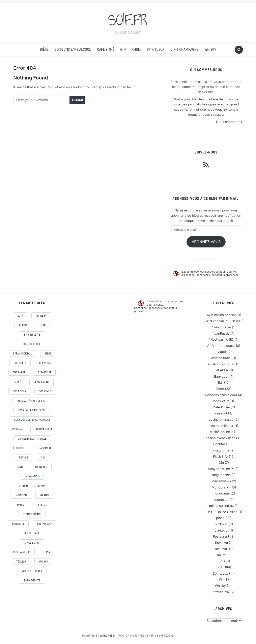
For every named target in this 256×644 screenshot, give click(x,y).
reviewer (221, 549)
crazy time (221, 450)
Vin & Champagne (184, 49)
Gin (123, 49)
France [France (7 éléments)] (24, 457)
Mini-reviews (221, 481)
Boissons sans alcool (73, 49)
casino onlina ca (221, 419)
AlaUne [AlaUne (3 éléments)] (23, 325)
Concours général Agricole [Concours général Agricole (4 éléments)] (32, 420)
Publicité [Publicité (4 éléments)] (18, 524)
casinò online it (221, 432)
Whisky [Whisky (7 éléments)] (43, 562)
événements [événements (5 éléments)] (32, 580)
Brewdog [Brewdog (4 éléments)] (45, 363)
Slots (221, 561)
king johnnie (221, 475)
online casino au (221, 506)
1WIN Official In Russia (221, 321)
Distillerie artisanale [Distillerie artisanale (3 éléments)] (32, 439)
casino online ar (221, 426)
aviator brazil (221, 358)
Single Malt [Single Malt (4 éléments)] (32, 543)
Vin (221, 579)
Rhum (136, 49)
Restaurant (221, 536)
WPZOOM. (168, 636)
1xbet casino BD (221, 339)
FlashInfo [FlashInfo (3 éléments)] (44, 448)
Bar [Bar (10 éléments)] (43, 325)
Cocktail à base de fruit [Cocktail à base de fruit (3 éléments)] (32, 401)
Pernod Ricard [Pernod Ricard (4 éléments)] (32, 514)
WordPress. (108, 636)
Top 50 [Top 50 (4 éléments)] (47, 552)
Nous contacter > (230, 122)
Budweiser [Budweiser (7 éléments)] (45, 372)
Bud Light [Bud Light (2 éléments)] (19, 372)
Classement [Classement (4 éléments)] (41, 382)
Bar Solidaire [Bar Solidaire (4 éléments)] (32, 344)
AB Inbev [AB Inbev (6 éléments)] (41, 316)
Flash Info (220, 456)
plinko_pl (221, 530)
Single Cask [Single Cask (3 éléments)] (32, 533)
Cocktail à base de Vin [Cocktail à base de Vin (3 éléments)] (32, 410)
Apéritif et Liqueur (221, 346)
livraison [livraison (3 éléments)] (21, 495)
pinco (220, 518)
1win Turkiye (221, 327)
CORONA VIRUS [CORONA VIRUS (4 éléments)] (43, 429)
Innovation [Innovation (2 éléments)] (32, 476)
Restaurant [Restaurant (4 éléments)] (45, 524)
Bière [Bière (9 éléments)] (48, 353)
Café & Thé (106, 49)
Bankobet (221, 376)
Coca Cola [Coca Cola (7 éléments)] (19, 391)
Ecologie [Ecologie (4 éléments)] (19, 448)
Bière (44, 49)
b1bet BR (221, 370)
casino (220, 413)
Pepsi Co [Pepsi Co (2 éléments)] (42, 505)
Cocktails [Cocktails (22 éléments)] (45, 391)
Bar (220, 382)
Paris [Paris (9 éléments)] (20, 505)
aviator (221, 352)
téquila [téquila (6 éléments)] (21, 562)
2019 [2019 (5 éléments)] (20, 316)
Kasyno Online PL (221, 469)
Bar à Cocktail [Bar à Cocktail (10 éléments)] (22, 353)
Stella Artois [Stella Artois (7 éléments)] (22, 552)
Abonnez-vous (206, 242)
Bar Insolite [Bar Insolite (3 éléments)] (32, 335)
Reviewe (221, 543)
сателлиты (221, 592)
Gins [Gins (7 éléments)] (20, 467)
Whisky (210, 49)
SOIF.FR (128, 20)
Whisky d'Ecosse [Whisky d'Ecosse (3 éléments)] (32, 571)
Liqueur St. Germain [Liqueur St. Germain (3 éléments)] (32, 486)
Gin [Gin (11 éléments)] (43, 457)
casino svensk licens (221, 438)
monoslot (221, 500)
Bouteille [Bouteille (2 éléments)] (20, 363)
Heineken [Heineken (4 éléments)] (41, 467)
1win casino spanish (221, 315)
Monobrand (220, 487)
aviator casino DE (221, 364)
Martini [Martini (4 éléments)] (45, 495)
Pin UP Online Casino (221, 512)
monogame (221, 493)
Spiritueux (156, 49)
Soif (219, 567)
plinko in (221, 524)
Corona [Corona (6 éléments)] (17, 429)
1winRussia (221, 333)
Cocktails (220, 444)
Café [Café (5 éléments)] (18, 382)
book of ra (221, 401)
